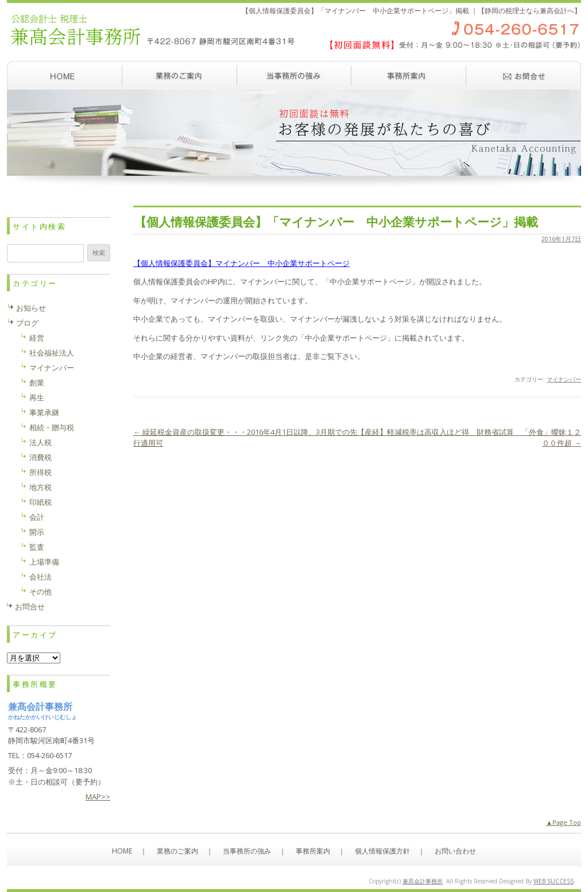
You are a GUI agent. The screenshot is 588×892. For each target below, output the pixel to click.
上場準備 (44, 562)
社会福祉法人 (52, 353)
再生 (37, 397)
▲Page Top (564, 822)
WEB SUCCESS (554, 881)
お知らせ (31, 308)
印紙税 (40, 502)
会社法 (40, 577)
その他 (40, 592)
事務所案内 (409, 75)
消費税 (40, 457)
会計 (37, 517)
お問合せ (30, 607)
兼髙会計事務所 (423, 881)
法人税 (40, 442)
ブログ (27, 323)
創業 (37, 383)
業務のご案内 (179, 75)
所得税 (40, 472)
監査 (37, 547)
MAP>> (98, 797)
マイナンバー (564, 379)
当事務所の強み (294, 75)
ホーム (64, 75)
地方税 (40, 487)
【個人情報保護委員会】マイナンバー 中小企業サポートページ (241, 263)
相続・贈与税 (52, 427)
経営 (37, 338)
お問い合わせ (524, 75)
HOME (122, 851)
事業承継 (44, 412)
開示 (37, 532)
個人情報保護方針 (382, 851)
